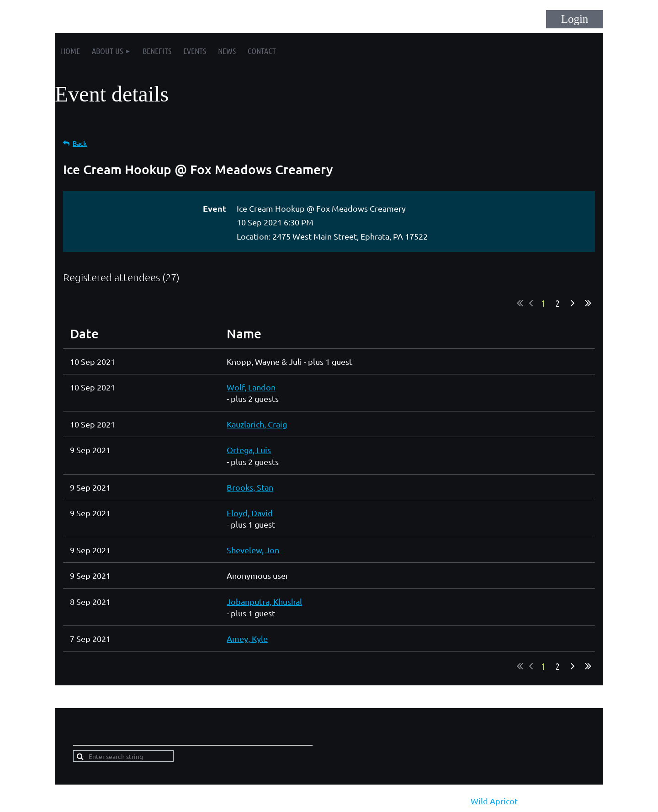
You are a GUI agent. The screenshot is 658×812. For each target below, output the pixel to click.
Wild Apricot (494, 801)
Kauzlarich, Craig (257, 424)
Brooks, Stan (250, 487)
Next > (573, 303)
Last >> (588, 303)
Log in (575, 19)
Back (80, 143)
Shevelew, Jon (253, 550)
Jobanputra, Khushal (264, 601)
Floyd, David (250, 513)
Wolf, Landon (251, 387)
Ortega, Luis (249, 450)
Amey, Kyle (247, 638)
